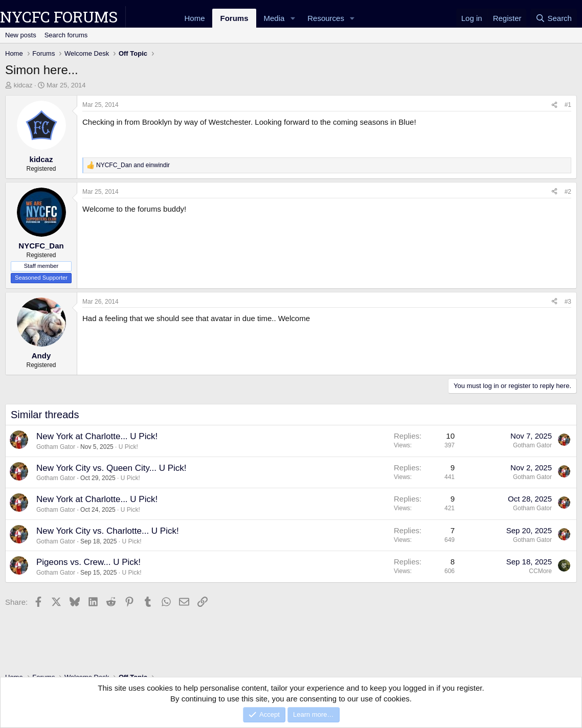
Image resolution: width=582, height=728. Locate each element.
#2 (568, 192)
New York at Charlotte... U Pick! (97, 436)
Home (194, 18)
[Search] (554, 18)
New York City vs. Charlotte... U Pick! (108, 531)
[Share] (554, 105)
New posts (21, 35)
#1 (568, 105)
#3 (568, 302)
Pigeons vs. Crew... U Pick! (88, 562)
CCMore (540, 571)
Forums (234, 18)
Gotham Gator (56, 447)
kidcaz (23, 85)
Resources (326, 18)
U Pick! (128, 447)
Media (274, 18)
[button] (293, 18)
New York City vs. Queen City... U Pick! (111, 468)
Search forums (66, 35)
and (133, 165)
